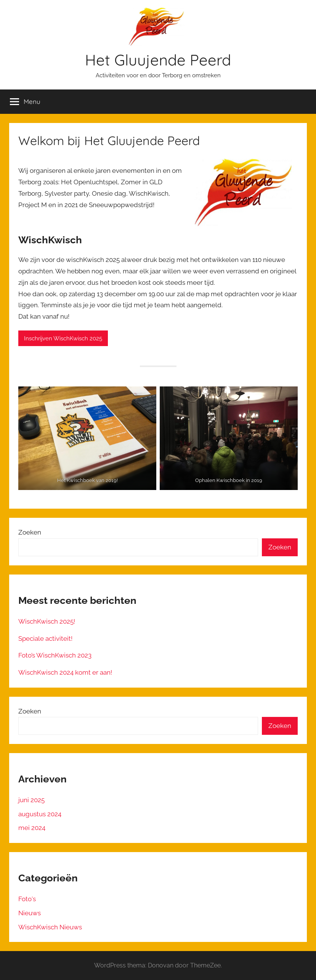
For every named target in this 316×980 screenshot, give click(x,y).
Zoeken (30, 532)
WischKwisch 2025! (47, 621)
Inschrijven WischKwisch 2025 (63, 338)
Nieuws (30, 913)
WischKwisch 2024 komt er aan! (65, 672)
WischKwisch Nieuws (50, 927)
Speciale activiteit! (45, 638)
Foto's (27, 899)
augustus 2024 (40, 814)
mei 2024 (32, 828)
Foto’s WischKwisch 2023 (55, 655)
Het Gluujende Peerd (158, 60)
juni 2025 (31, 800)
